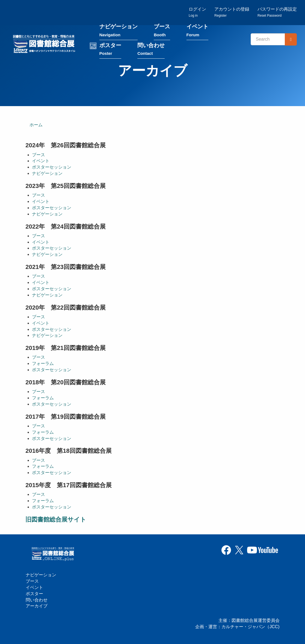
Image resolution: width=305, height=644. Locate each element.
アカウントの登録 (232, 12)
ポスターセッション (52, 168)
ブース (163, 32)
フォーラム (43, 364)
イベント (199, 32)
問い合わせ (152, 51)
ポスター (111, 51)
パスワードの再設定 (277, 12)
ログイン (197, 12)
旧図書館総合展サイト (56, 520)
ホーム (36, 125)
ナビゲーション (120, 32)
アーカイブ (37, 606)
